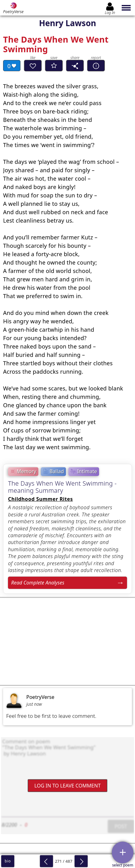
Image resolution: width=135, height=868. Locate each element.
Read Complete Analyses (38, 583)
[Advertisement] (67, 641)
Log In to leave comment (67, 786)
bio (8, 861)
